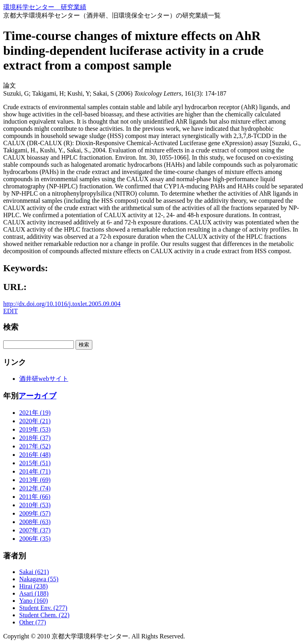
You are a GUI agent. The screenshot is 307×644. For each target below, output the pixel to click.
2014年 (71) (35, 471)
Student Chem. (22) (44, 615)
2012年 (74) (35, 488)
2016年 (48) (35, 455)
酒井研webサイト (44, 379)
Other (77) (33, 622)
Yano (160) (34, 601)
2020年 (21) (35, 421)
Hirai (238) (34, 586)
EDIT (10, 311)
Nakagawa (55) (39, 579)
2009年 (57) (35, 513)
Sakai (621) (34, 572)
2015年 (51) (35, 463)
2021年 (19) (35, 413)
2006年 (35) (35, 539)
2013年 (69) (35, 480)
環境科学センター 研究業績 (45, 7)
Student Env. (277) (43, 608)
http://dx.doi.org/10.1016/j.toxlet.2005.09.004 (62, 304)
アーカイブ (37, 396)
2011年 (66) (35, 497)
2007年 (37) (35, 530)
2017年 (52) (35, 446)
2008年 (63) (35, 522)
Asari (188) (34, 593)
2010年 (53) (35, 505)
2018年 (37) (35, 438)
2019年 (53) (35, 429)
